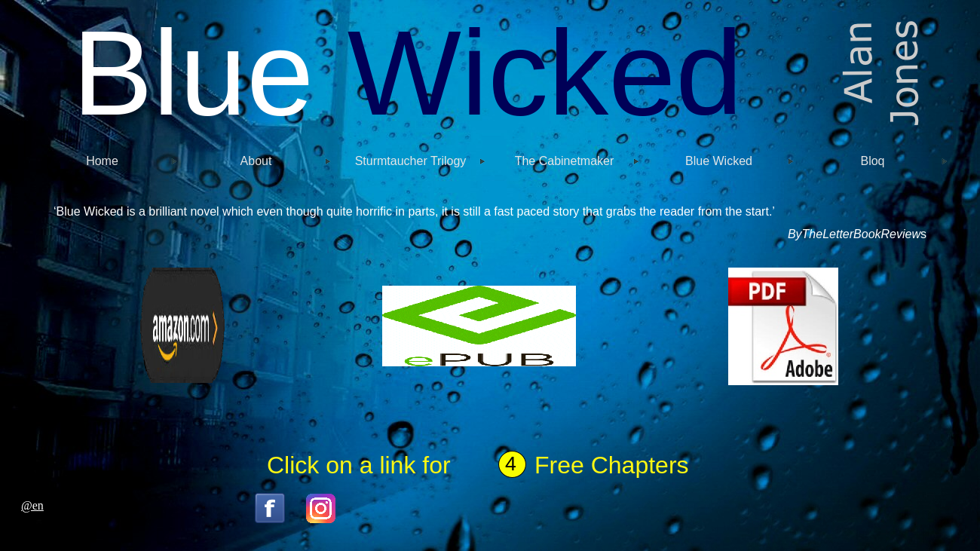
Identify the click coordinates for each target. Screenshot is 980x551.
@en (32, 505)
